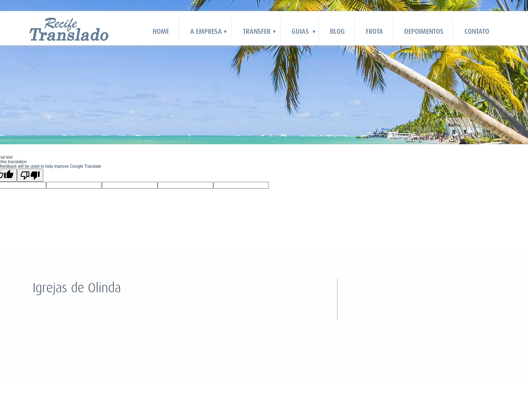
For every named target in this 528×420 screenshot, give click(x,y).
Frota (375, 32)
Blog (337, 32)
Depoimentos (424, 32)
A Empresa (206, 32)
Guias (300, 32)
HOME (161, 32)
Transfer (257, 32)
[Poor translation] (30, 175)
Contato (477, 32)
